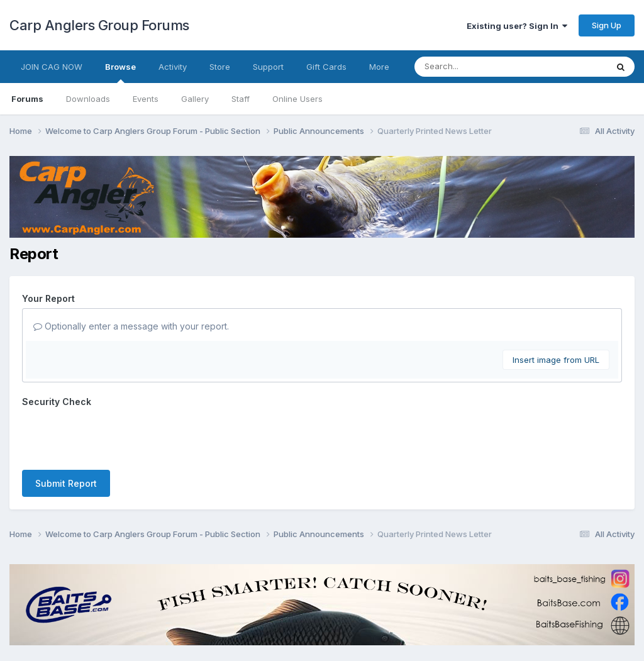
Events (146, 99)
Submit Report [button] (66, 483)
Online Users (297, 99)
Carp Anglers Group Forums (99, 25)
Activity (173, 67)
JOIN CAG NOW (52, 67)
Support (268, 67)
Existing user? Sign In (517, 26)
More (379, 67)
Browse (120, 72)
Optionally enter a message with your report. (131, 326)
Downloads (88, 99)
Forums (27, 99)
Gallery (195, 99)
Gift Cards (326, 67)
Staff (241, 99)
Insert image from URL (556, 360)
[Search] (476, 67)
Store (220, 67)
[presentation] (118, 436)
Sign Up (607, 25)
